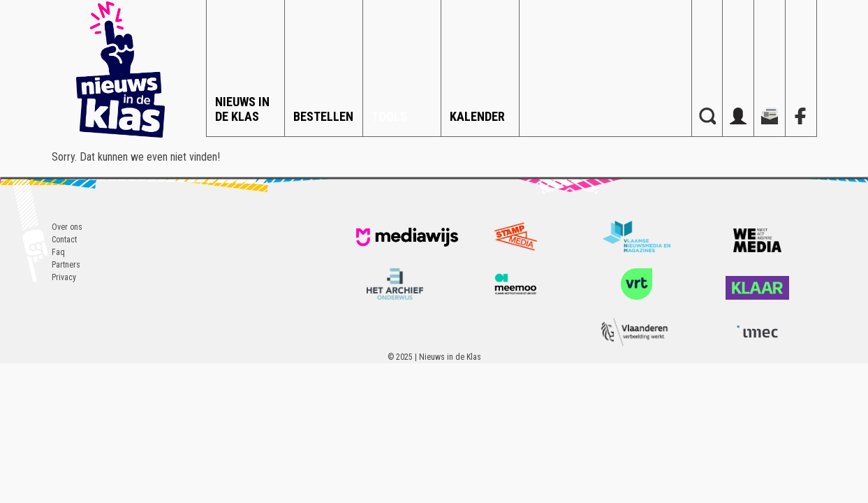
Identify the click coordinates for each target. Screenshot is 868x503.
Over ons (67, 227)
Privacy (64, 277)
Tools (389, 116)
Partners (66, 265)
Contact (64, 240)
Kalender (477, 116)
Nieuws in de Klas (242, 109)
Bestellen (323, 116)
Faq (58, 252)
